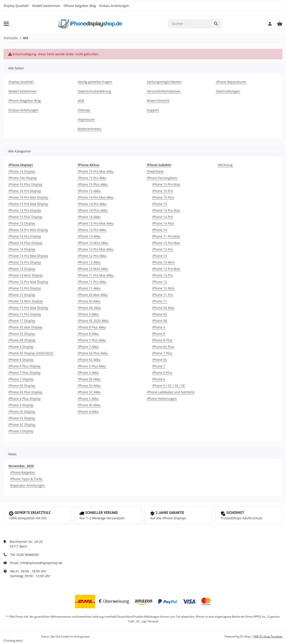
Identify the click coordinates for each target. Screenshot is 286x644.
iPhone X (159, 327)
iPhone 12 (160, 282)
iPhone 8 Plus (162, 340)
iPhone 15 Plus (163, 197)
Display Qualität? (16, 6)
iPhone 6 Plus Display (24, 399)
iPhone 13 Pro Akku (92, 230)
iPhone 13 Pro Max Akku (96, 223)
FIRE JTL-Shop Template (268, 637)
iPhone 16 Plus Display (25, 184)
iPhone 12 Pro (162, 275)
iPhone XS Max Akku (93, 295)
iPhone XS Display (22, 334)
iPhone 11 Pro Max (166, 236)
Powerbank (155, 171)
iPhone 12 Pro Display (25, 288)
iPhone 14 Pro (162, 217)
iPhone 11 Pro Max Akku (96, 275)
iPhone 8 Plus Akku (92, 327)
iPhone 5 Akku (88, 399)
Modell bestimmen (46, 6)
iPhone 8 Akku (88, 334)
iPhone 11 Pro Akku (92, 282)
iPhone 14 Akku (89, 217)
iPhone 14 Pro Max (166, 210)
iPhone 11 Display (22, 321)
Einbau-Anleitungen (114, 6)
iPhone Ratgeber (23, 472)
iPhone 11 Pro (162, 295)
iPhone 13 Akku (89, 236)
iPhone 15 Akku (89, 191)
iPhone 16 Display (22, 171)
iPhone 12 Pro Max (166, 269)
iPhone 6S (160, 360)
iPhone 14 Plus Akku (93, 210)
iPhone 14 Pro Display (25, 236)
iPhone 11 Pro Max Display (28, 308)
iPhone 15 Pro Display (25, 210)
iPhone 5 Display (21, 431)
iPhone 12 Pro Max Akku (96, 249)
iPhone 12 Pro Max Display (28, 282)
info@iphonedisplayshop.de (41, 563)
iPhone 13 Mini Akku (93, 243)
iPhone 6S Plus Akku (93, 353)
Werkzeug (225, 165)
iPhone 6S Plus (163, 347)
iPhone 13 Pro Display (25, 262)
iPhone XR (160, 321)
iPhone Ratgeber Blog (80, 6)
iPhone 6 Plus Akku (92, 366)
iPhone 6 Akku (88, 373)
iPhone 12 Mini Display (26, 301)
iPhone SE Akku (89, 379)
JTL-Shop (245, 637)
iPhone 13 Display (22, 269)
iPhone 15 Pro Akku (92, 178)
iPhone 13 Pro (162, 249)
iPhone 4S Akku (89, 405)
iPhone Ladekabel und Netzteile (171, 392)
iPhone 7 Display (21, 379)
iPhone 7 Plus (162, 353)
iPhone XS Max (163, 308)
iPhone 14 (160, 230)
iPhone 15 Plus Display (25, 217)
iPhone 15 (160, 204)
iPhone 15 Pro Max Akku (96, 171)
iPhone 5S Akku (89, 386)
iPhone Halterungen (162, 399)
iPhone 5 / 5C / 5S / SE (168, 386)
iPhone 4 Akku (88, 412)
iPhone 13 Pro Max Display (28, 256)
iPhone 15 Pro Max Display (28, 204)
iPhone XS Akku (89, 301)
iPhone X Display (21, 347)
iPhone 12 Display (22, 295)
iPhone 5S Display (22, 418)
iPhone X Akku (88, 314)
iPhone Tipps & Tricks (26, 479)
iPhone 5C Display (22, 425)
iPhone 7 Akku (88, 347)
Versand (153, 621)
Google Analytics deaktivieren (22, 637)
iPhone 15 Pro (162, 191)
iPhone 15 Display (22, 223)
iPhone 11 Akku (89, 288)
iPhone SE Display (22, 412)
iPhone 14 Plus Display (25, 243)
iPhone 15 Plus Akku (93, 184)
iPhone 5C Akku (89, 392)
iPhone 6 (159, 379)
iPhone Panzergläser (162, 178)
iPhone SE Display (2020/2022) (31, 353)
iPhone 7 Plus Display (24, 373)
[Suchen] (189, 24)
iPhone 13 (160, 256)
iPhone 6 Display (21, 405)
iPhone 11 (160, 301)
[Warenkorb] (278, 24)
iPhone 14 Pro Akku (92, 204)
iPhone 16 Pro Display (25, 191)
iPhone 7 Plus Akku (92, 340)
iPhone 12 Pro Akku (92, 256)
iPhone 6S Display (22, 386)
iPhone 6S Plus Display (25, 392)
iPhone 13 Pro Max (166, 243)
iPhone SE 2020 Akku (93, 321)
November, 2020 (21, 466)
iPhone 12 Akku (89, 262)
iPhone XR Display (22, 340)
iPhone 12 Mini (163, 288)
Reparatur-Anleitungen (28, 485)
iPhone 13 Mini (163, 262)
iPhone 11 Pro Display (25, 314)
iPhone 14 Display (22, 249)
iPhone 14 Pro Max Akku (96, 197)
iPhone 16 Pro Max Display (28, 197)
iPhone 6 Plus (162, 373)
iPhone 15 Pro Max (166, 184)
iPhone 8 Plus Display (24, 366)
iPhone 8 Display (21, 360)
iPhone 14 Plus (163, 223)
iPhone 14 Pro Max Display (28, 230)
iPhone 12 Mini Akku (93, 269)
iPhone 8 (159, 334)
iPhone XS (160, 314)
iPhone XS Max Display (25, 327)
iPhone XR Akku (89, 308)
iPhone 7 (159, 366)
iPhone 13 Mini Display (26, 275)
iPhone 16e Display (23, 178)
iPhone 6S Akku (89, 360)
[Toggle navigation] (6, 24)
